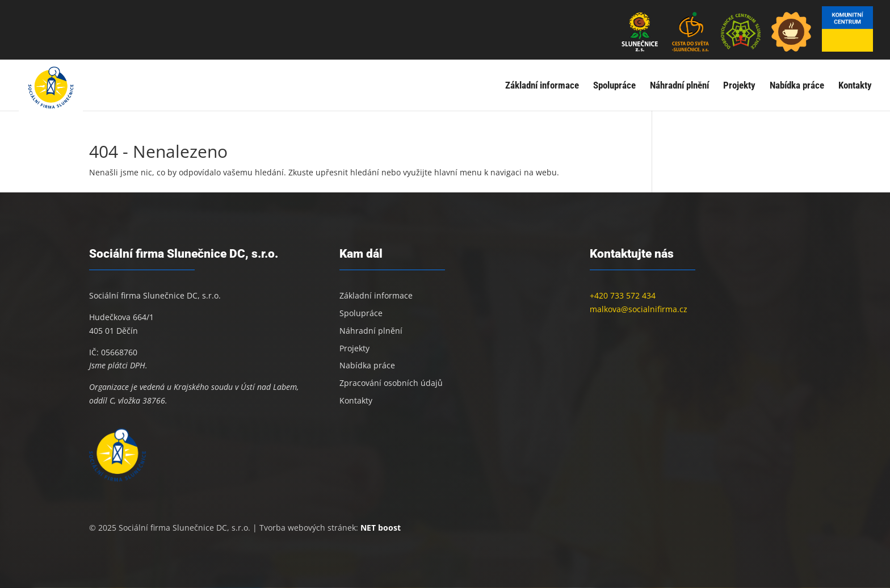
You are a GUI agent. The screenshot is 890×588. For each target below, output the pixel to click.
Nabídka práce (797, 86)
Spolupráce (614, 86)
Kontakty (855, 86)
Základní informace (542, 86)
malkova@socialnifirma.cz (639, 309)
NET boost (381, 528)
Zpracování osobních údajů (391, 383)
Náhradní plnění (679, 86)
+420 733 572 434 (623, 295)
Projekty (739, 86)
